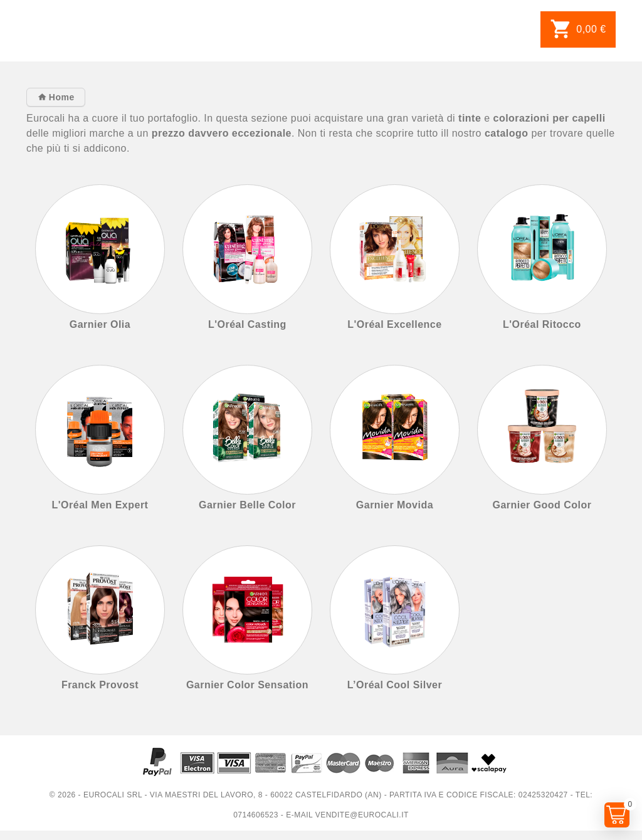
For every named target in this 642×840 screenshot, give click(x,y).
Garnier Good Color (542, 505)
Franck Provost (100, 685)
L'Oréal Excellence (394, 324)
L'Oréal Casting (247, 324)
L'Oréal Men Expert (100, 505)
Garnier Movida (395, 505)
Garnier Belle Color (247, 505)
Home (60, 97)
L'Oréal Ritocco (542, 324)
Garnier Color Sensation (247, 685)
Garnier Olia (100, 324)
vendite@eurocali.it (362, 815)
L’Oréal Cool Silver (395, 685)
